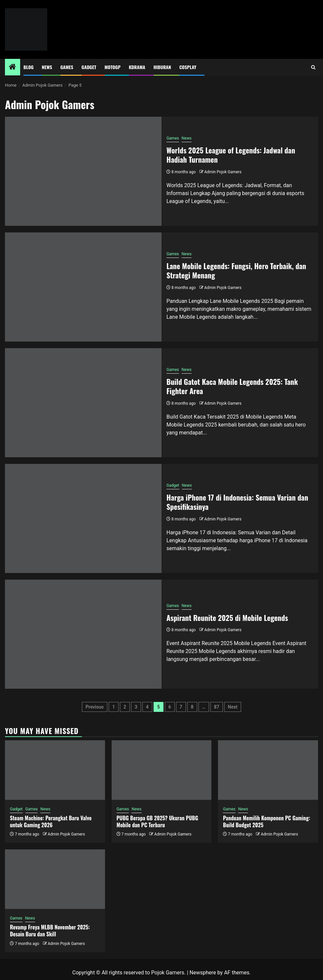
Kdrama (137, 67)
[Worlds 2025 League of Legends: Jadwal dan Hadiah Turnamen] (83, 171)
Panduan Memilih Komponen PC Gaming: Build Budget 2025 (267, 821)
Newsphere (203, 973)
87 (217, 707)
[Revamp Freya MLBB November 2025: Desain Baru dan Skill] (55, 879)
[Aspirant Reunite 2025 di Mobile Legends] (83, 634)
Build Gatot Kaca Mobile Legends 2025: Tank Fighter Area (232, 386)
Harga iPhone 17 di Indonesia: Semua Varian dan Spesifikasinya (237, 502)
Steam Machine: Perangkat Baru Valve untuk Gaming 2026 (51, 821)
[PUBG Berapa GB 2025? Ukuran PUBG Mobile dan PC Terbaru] (162, 770)
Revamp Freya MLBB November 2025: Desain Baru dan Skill (50, 931)
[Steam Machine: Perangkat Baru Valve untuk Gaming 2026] (55, 770)
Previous (95, 707)
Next (233, 707)
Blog (29, 67)
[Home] (13, 67)
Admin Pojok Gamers (223, 172)
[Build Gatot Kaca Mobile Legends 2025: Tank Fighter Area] (83, 403)
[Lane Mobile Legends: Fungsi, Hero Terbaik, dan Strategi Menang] (83, 287)
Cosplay (188, 67)
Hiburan (162, 67)
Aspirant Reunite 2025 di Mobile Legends (227, 618)
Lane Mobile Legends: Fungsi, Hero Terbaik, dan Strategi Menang (236, 271)
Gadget (89, 67)
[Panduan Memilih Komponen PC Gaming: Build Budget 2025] (268, 770)
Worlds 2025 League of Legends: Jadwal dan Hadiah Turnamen (231, 155)
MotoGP (113, 67)
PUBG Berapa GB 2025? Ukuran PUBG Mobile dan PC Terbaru (157, 821)
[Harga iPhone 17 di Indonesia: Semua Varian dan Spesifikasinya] (83, 518)
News (47, 67)
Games (67, 67)
